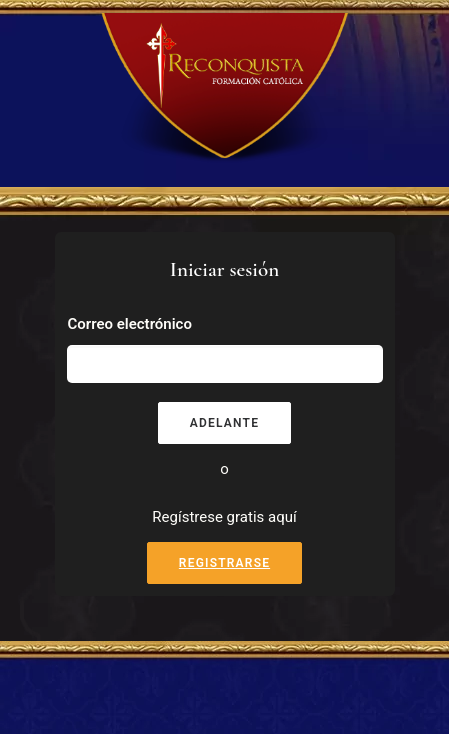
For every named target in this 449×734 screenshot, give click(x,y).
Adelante (224, 423)
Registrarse (224, 563)
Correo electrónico (130, 324)
